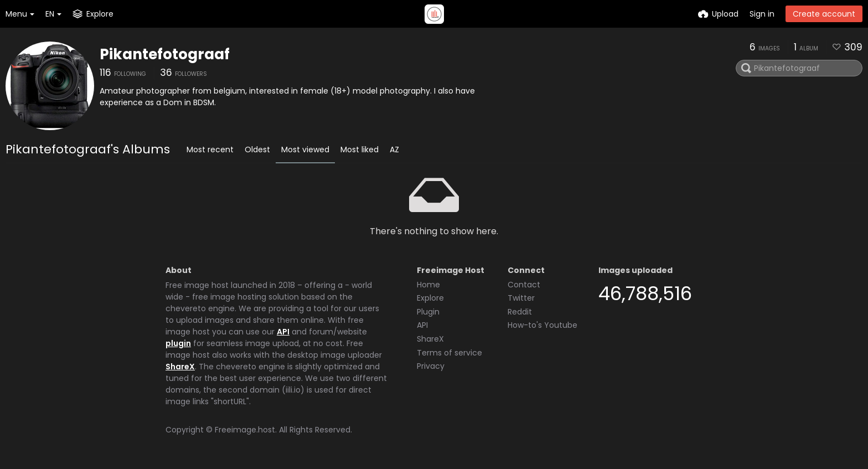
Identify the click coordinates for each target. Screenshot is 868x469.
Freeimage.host (245, 430)
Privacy (431, 366)
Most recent (210, 150)
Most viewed (305, 150)
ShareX (180, 367)
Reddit (520, 312)
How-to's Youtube (542, 325)
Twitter (521, 298)
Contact (524, 285)
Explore (430, 298)
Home (428, 285)
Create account (824, 14)
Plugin (428, 312)
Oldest (257, 150)
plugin (178, 343)
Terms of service (449, 353)
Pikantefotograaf (165, 54)
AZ (394, 150)
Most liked (360, 150)
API (283, 332)
